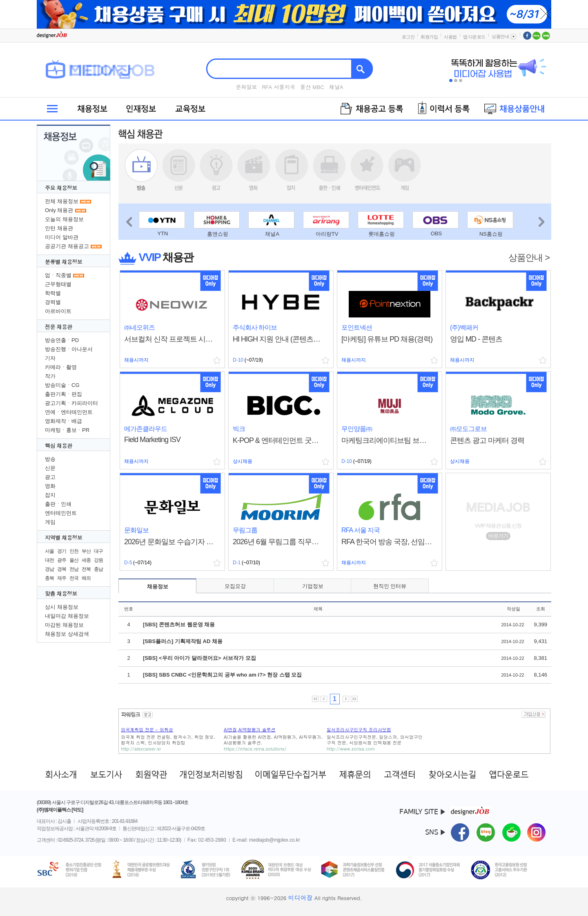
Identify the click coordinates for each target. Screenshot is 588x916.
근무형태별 (58, 284)
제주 (62, 578)
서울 (49, 551)
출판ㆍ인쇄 (58, 504)
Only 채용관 (59, 210)
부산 (86, 551)
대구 (98, 551)
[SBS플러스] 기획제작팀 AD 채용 (183, 641)
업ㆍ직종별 (58, 275)
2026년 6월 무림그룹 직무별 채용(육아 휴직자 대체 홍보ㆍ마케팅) (279, 542)
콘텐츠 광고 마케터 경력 (487, 440)
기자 (50, 358)
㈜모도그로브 (468, 429)
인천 (74, 551)
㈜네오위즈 (139, 327)
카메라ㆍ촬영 (61, 367)
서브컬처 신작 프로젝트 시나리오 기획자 (170, 339)
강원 (98, 560)
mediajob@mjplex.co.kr (275, 840)
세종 (86, 560)
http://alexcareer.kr (141, 749)
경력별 (53, 302)
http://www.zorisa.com (351, 749)
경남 (49, 569)
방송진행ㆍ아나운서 (69, 349)
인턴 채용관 (59, 228)
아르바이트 (58, 311)
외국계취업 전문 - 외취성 (147, 729)
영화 (50, 486)
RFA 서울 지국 (361, 530)
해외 (86, 578)
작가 (50, 376)
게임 (50, 522)
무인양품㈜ (357, 429)
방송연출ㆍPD (62, 340)
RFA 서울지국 (278, 87)
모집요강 (235, 586)
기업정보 (313, 586)
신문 (50, 468)
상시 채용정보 (62, 607)
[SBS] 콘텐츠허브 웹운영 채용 (179, 624)
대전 (49, 560)
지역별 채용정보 (63, 537)
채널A (336, 87)
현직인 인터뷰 (390, 586)
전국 (74, 578)
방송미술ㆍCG (62, 385)
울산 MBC (312, 87)
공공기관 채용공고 (67, 246)
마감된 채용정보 (64, 625)
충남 (98, 569)
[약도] (77, 810)
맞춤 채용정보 (61, 593)
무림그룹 (245, 530)
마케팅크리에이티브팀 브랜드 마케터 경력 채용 (387, 440)
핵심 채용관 (58, 446)
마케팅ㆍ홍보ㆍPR (67, 430)
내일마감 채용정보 (67, 616)
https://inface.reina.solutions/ (255, 749)
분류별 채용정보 (63, 262)
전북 (86, 569)
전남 (74, 569)
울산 (74, 560)
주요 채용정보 (61, 188)
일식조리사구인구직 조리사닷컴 (359, 729)
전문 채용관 (58, 327)
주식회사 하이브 (255, 327)
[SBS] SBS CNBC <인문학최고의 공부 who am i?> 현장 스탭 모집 (222, 675)
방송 (50, 459)
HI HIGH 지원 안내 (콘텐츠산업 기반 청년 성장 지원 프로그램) (279, 339)
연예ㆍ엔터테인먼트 (69, 412)
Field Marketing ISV (152, 440)
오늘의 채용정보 (64, 219)
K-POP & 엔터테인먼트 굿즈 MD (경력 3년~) (279, 440)
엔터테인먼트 (61, 513)
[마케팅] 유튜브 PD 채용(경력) (387, 339)
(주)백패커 (464, 327)
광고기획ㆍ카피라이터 (71, 403)
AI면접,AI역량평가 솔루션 (249, 729)
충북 (49, 578)
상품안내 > (529, 258)
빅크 (239, 429)
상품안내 (504, 36)
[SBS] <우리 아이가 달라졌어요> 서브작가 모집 (199, 658)
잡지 (50, 495)
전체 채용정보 (62, 201)
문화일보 (246, 87)
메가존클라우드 (146, 429)
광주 (62, 560)
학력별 (53, 293)
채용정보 (158, 586)
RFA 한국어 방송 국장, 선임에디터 (387, 542)
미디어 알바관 (62, 237)
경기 (62, 551)
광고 (50, 477)
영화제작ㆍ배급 (63, 421)
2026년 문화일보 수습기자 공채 (170, 542)
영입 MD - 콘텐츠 (476, 339)
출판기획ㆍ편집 (63, 394)
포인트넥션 (357, 327)
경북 (62, 569)
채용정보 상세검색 (67, 634)
